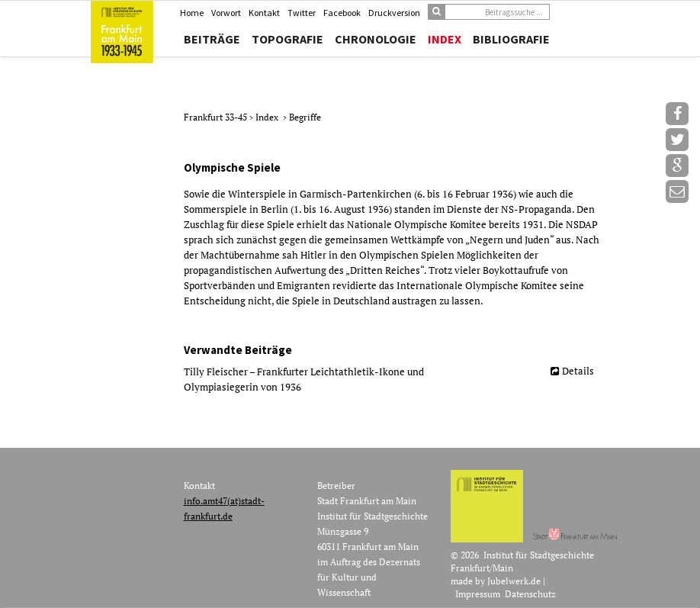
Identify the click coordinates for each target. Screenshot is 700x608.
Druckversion (394, 13)
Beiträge (212, 39)
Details (578, 371)
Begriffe (305, 117)
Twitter (302, 13)
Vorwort (226, 13)
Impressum (478, 594)
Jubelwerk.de (514, 581)
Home (192, 13)
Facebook (342, 13)
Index (445, 39)
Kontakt (264, 13)
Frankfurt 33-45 (217, 117)
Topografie (287, 39)
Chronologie (376, 39)
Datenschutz (530, 594)
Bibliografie (511, 39)
